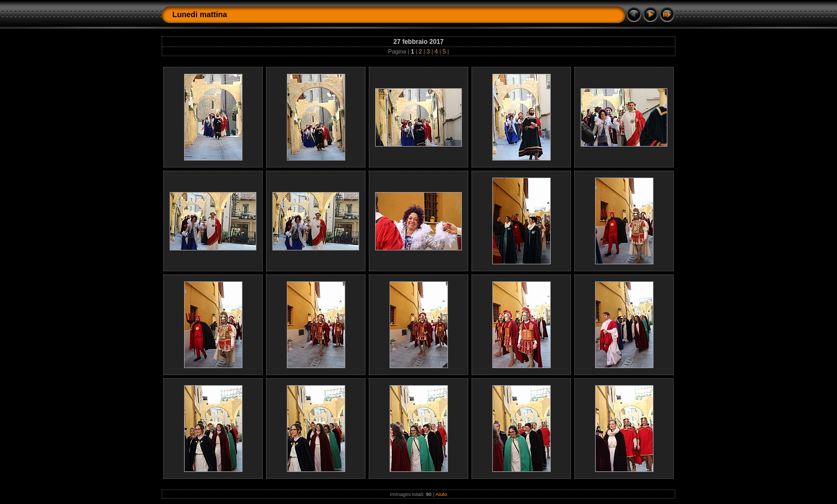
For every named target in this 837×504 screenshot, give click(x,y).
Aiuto (442, 494)
